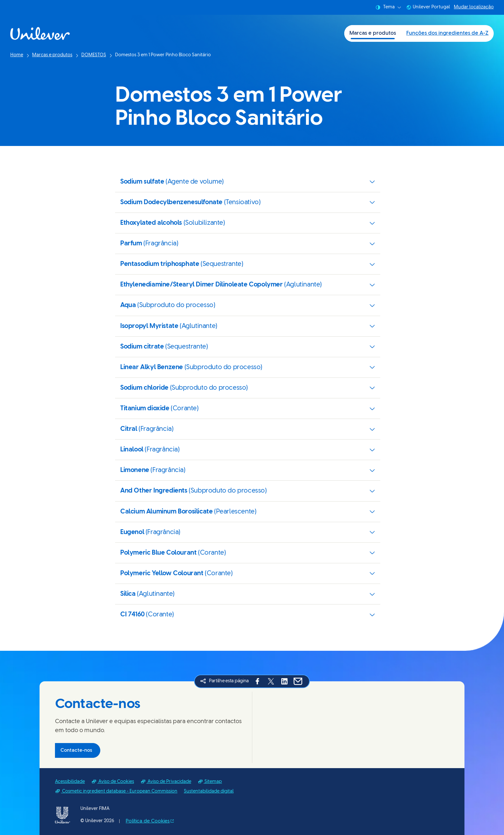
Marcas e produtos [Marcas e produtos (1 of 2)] (373, 33)
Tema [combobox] (388, 7)
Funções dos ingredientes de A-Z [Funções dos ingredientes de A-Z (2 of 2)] (447, 33)
